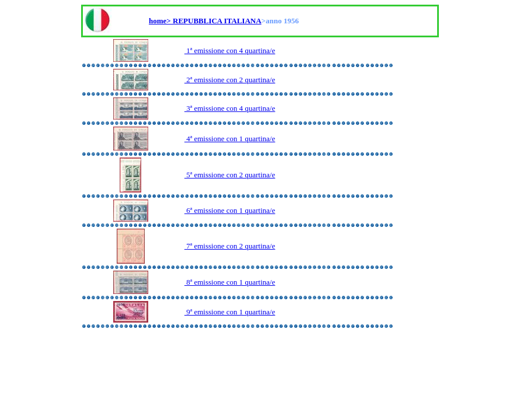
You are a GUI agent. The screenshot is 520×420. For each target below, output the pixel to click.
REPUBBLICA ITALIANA (217, 21)
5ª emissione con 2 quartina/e (230, 175)
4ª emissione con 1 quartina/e (230, 139)
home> (161, 21)
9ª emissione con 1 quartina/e (230, 312)
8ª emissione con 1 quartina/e (230, 282)
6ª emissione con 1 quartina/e (230, 210)
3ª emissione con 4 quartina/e (230, 108)
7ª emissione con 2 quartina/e (230, 246)
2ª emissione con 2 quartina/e (230, 80)
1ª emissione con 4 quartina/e (230, 50)
